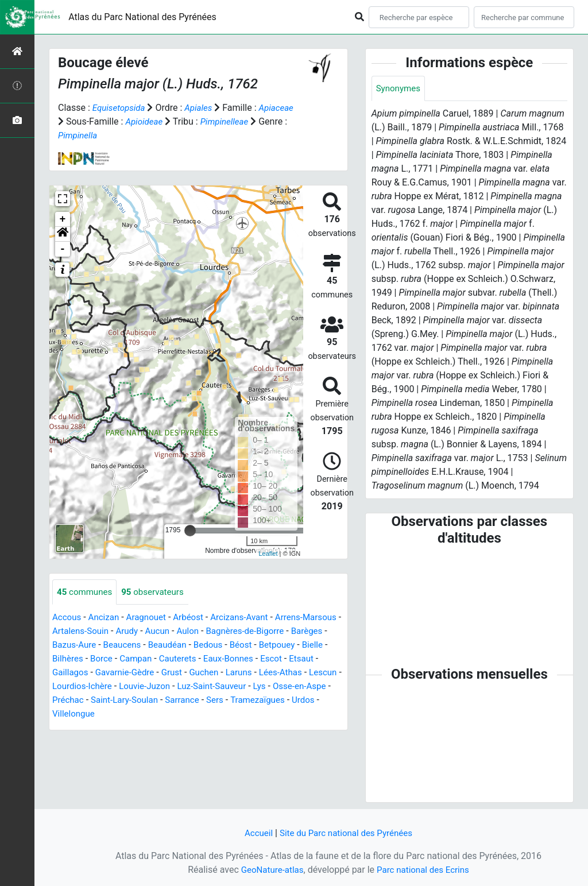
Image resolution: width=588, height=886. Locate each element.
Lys (99, 701)
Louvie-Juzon (239, 687)
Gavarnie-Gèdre (192, 673)
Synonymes (400, 89)
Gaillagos (134, 673)
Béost (296, 646)
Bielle (109, 659)
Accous (67, 618)
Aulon (238, 632)
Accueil (254, 833)
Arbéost (195, 618)
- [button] (63, 249)
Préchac (193, 701)
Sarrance (313, 701)
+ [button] (63, 219)
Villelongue (196, 715)
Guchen (275, 673)
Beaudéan (219, 646)
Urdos (154, 715)
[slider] (190, 531)
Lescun (120, 687)
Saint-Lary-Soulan (253, 701)
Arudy (174, 632)
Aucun (206, 632)
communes (86, 592)
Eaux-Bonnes (312, 659)
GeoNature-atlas (269, 870)
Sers (61, 715)
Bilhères (143, 659)
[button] (63, 234)
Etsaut (95, 673)
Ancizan (107, 618)
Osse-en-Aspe (141, 701)
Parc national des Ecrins (425, 870)
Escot (64, 673)
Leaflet (268, 554)
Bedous (262, 646)
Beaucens (171, 646)
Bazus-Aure (121, 646)
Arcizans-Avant (249, 618)
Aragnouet (151, 618)
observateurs (158, 592)
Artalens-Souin (125, 632)
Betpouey (71, 659)
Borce (178, 659)
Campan (215, 659)
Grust (241, 673)
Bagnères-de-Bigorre (298, 632)
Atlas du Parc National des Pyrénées (142, 17)
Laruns (312, 673)
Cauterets (259, 659)
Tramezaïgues (106, 715)
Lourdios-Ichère (173, 687)
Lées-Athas (75, 687)
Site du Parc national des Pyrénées (347, 833)
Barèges (73, 646)
